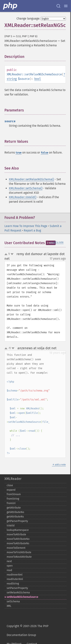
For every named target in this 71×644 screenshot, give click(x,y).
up (7, 254)
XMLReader (13, 479)
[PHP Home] (10, 6)
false (44, 153)
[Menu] (66, 6)
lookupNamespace (18, 530)
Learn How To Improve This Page (26, 226)
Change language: (28, 19)
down (12, 254)
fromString (13, 499)
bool (38, 79)
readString (13, 584)
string (12, 79)
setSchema (13, 601)
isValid (11, 526)
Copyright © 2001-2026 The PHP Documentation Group (28, 631)
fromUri (11, 503)
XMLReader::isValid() (23, 197)
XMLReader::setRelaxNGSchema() (31, 179)
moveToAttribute (16, 534)
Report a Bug (32, 230)
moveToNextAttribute (19, 557)
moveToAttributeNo (18, 539)
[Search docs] (58, 6)
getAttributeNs (15, 517)
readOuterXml (15, 579)
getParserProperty (17, 521)
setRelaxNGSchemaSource (22, 597)
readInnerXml (15, 575)
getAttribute (14, 508)
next (9, 561)
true (19, 153)
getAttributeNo (15, 512)
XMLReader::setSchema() (26, 188)
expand (11, 490)
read (9, 570)
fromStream (14, 494)
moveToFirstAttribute (19, 552)
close (10, 485)
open (10, 566)
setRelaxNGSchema (18, 593)
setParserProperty (17, 588)
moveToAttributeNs (18, 543)
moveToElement (16, 548)
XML (9, 606)
